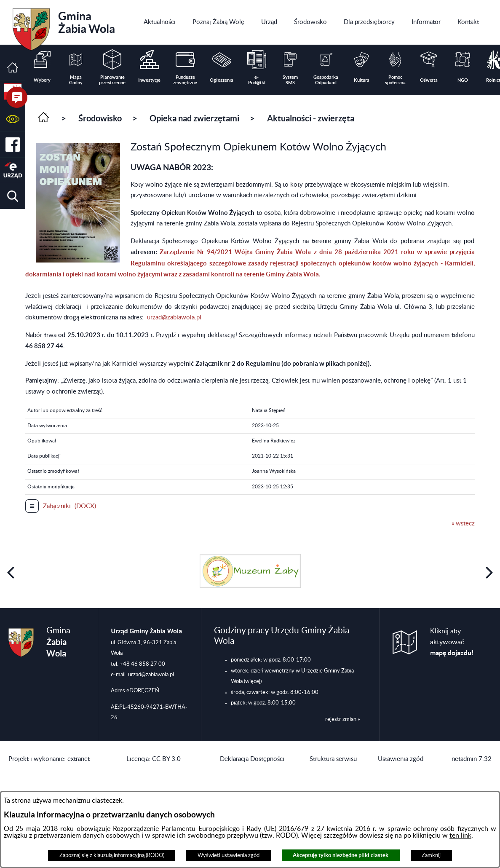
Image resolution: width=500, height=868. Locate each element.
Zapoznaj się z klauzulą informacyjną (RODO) (112, 855)
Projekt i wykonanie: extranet (49, 759)
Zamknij (431, 855)
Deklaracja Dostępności (252, 759)
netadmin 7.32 (472, 759)
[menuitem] (160, 22)
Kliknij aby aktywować (452, 642)
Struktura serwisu (333, 759)
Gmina (64, 27)
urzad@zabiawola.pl (174, 317)
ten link (460, 836)
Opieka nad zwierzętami (194, 118)
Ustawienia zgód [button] (401, 759)
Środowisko (100, 118)
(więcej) (253, 681)
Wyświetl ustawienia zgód (229, 855)
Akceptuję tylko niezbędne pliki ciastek (341, 855)
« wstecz (463, 524)
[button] (13, 119)
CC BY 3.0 (166, 759)
